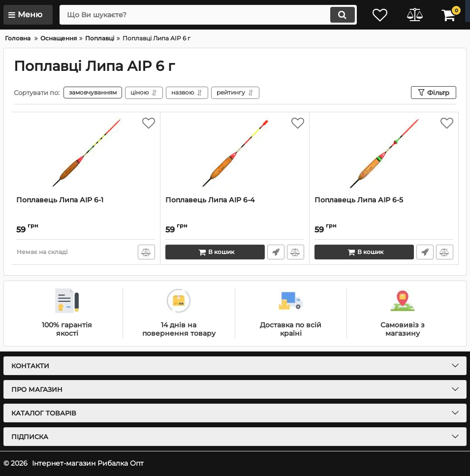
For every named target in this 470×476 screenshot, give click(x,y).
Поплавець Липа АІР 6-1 (60, 200)
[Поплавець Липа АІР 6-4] (235, 154)
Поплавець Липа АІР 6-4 (210, 200)
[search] (208, 15)
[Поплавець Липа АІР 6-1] (86, 154)
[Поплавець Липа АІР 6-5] (384, 154)
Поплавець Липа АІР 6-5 (359, 200)
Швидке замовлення (276, 252)
